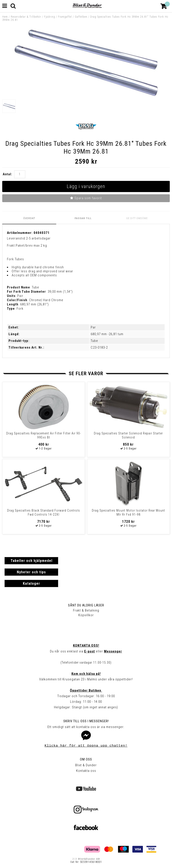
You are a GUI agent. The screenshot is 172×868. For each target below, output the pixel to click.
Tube (94, 341)
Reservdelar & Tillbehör (26, 17)
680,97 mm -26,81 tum (107, 334)
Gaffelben (81, 17)
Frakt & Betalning (86, 610)
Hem (5, 17)
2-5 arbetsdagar (38, 238)
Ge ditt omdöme (137, 218)
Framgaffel (65, 17)
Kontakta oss (86, 771)
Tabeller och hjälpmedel (31, 561)
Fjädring (50, 17)
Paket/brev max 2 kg (31, 246)
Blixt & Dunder (86, 765)
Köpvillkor (86, 615)
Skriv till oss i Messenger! (86, 721)
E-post (90, 651)
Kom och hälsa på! (86, 674)
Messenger (113, 651)
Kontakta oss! (86, 646)
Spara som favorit (86, 198)
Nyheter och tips (31, 572)
